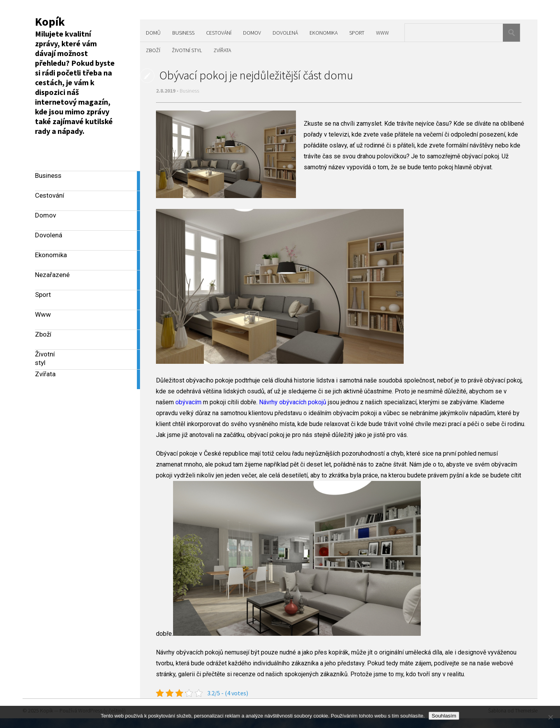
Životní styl (187, 50)
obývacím (188, 402)
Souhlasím (444, 716)
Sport (357, 33)
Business (183, 33)
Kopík (50, 21)
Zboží (153, 50)
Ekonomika (324, 33)
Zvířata (222, 50)
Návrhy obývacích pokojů (293, 402)
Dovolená (285, 33)
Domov (252, 33)
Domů (153, 33)
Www (382, 33)
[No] (550, 717)
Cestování (219, 33)
